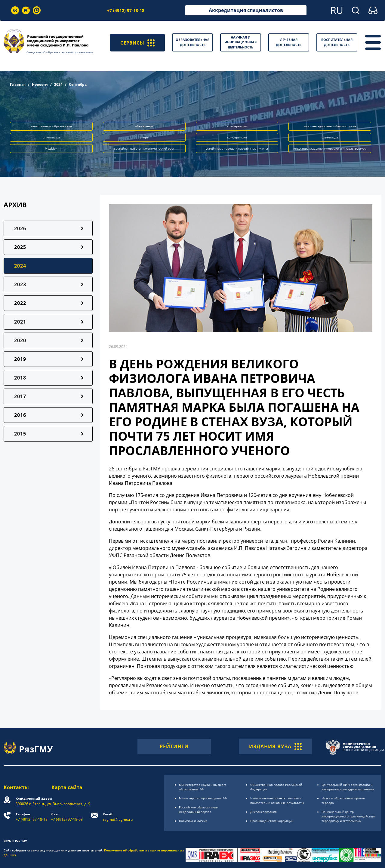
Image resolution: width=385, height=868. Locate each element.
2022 (20, 303)
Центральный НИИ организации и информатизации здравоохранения (348, 787)
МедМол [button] (51, 148)
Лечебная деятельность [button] (289, 42)
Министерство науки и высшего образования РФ (203, 787)
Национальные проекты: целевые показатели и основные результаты (277, 800)
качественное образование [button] (51, 126)
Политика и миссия (193, 821)
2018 (20, 378)
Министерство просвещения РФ (203, 798)
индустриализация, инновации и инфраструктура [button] (330, 148)
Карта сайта (67, 787)
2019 (20, 359)
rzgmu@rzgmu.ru (118, 817)
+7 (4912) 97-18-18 (126, 10)
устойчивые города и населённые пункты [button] (237, 148)
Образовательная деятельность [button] (192, 42)
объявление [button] (144, 126)
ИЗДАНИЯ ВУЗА (275, 746)
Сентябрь (78, 84)
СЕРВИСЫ (137, 42)
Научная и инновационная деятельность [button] (240, 42)
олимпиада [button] (330, 137)
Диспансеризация (263, 812)
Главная (18, 84)
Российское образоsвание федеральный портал (198, 809)
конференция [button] (237, 137)
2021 (20, 322)
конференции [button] (237, 126)
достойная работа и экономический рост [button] (144, 148)
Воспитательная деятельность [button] (337, 42)
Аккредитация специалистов (246, 10)
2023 (20, 284)
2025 (20, 247)
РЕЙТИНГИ (174, 746)
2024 (58, 84)
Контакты (16, 787)
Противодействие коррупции (272, 821)
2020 (20, 340)
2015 (20, 434)
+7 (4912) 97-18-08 (67, 817)
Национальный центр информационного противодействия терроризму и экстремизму (349, 816)
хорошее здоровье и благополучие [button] (330, 126)
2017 (20, 396)
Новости (40, 84)
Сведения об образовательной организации (60, 52)
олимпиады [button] (51, 137)
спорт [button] (144, 137)
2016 (20, 415)
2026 (20, 228)
